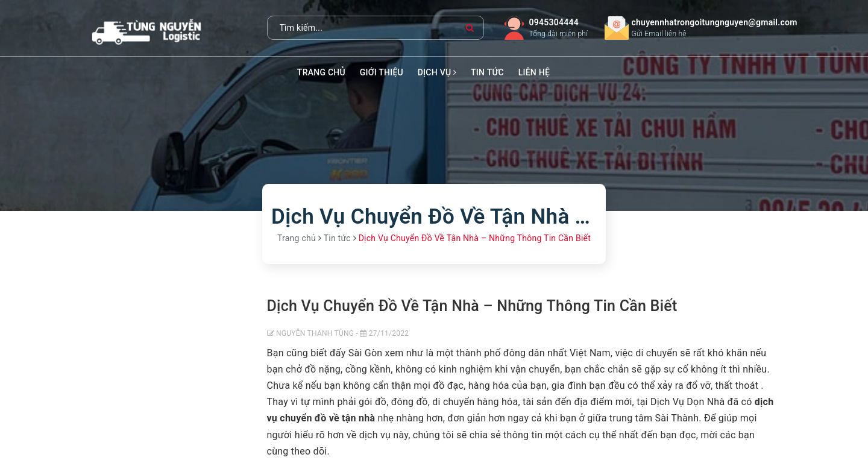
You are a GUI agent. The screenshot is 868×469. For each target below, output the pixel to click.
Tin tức (487, 72)
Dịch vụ (437, 72)
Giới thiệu (382, 72)
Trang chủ (321, 72)
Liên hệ (534, 72)
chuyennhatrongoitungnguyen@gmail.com (715, 22)
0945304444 (554, 22)
